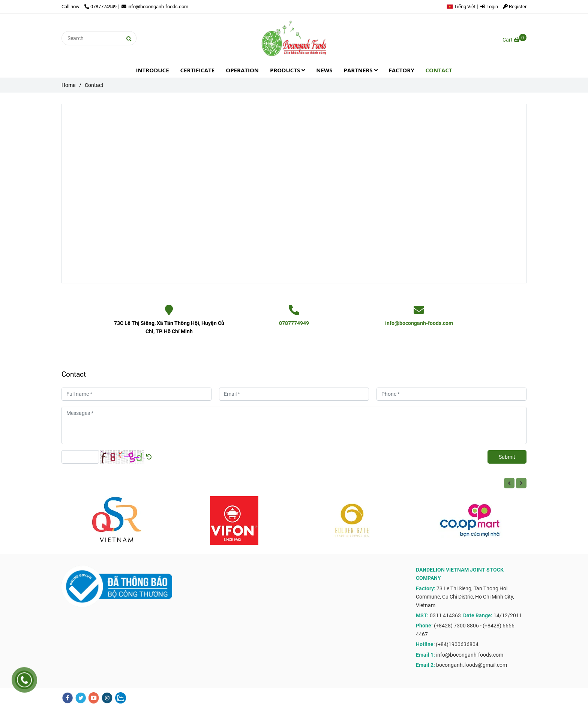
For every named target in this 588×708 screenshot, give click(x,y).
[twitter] (81, 698)
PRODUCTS (287, 70)
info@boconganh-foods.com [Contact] (155, 7)
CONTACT (439, 70)
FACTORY (402, 70)
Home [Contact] (68, 85)
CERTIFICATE (198, 70)
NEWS (324, 70)
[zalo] (121, 698)
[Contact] (294, 38)
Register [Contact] (515, 7)
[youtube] (94, 698)
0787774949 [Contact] (100, 7)
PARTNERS (361, 70)
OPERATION (242, 70)
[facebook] (67, 698)
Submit (507, 457)
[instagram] (107, 698)
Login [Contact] (489, 7)
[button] (463, 7)
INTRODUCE (152, 70)
